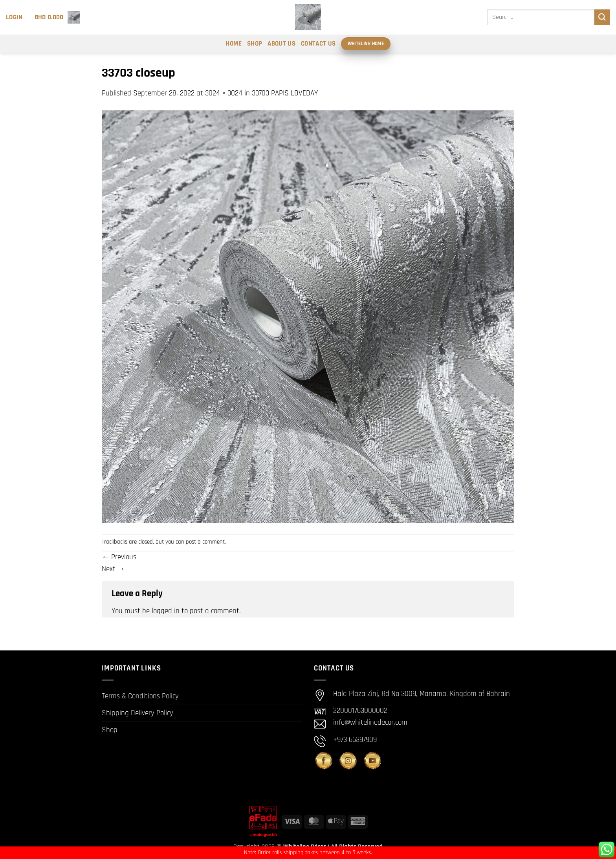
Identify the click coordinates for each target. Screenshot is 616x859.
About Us (281, 44)
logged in (166, 611)
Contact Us (318, 44)
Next (113, 569)
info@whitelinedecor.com (370, 723)
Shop (255, 44)
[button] (14, 17)
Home (233, 44)
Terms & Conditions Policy (140, 696)
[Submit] (602, 17)
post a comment (205, 542)
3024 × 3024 (224, 93)
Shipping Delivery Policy (137, 713)
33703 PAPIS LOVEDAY (285, 93)
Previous (119, 557)
